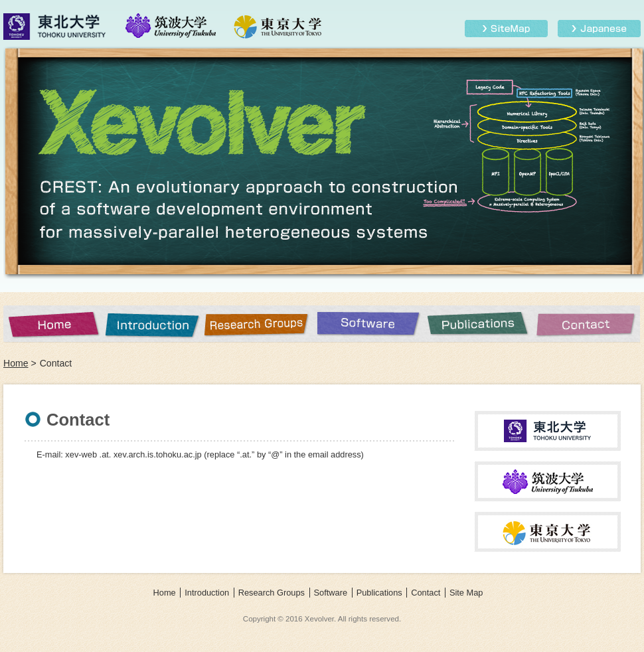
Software (368, 324)
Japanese (599, 29)
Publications (478, 324)
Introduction (153, 324)
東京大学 (277, 27)
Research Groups (259, 324)
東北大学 (56, 27)
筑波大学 (171, 27)
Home (53, 324)
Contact (587, 324)
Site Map (506, 29)
